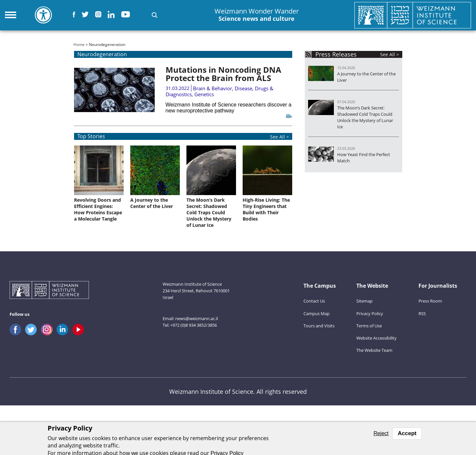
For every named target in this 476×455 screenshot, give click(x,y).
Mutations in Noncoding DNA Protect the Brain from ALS (223, 74)
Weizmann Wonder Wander (257, 15)
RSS (422, 313)
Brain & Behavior (213, 88)
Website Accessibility (377, 338)
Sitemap (364, 301)
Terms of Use (369, 326)
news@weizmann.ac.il (197, 318)
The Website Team (374, 350)
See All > (279, 137)
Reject (381, 433)
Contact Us (314, 301)
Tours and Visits (319, 326)
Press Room (430, 301)
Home (79, 44)
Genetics (204, 94)
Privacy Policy (370, 313)
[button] (155, 15)
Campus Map (317, 313)
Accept (407, 433)
